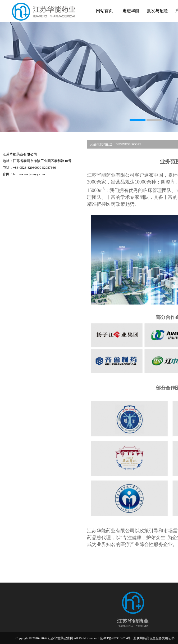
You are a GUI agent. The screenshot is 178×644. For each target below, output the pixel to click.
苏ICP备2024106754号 (116, 638)
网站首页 (104, 11)
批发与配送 (157, 11)
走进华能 (131, 11)
